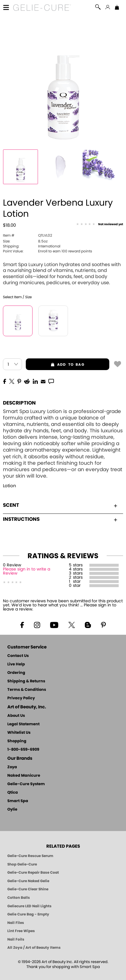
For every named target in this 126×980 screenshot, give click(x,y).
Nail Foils (16, 939)
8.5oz (25, 241)
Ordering (16, 673)
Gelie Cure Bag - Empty (28, 914)
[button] (42, 8)
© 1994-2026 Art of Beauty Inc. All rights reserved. (63, 965)
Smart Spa (18, 801)
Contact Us (18, 656)
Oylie (12, 810)
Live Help (16, 664)
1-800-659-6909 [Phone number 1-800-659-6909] (23, 750)
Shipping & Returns (26, 681)
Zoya (12, 767)
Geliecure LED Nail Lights (29, 906)
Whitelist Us (19, 733)
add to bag (55, 365)
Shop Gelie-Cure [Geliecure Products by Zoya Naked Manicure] (22, 864)
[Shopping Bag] (117, 8)
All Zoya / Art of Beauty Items (34, 948)
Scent (60, 505)
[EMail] (43, 381)
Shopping (17, 741)
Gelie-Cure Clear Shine (28, 889)
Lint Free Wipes (21, 931)
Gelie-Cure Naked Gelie (28, 881)
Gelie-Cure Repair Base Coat (33, 873)
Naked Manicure (24, 776)
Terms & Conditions (27, 690)
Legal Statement (23, 724)
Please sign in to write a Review (27, 571)
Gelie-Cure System (26, 784)
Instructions (60, 519)
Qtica (13, 793)
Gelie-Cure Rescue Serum (30, 856)
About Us (16, 716)
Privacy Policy (21, 698)
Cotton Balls (19, 898)
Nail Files (16, 923)
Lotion (10, 486)
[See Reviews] (100, 225)
